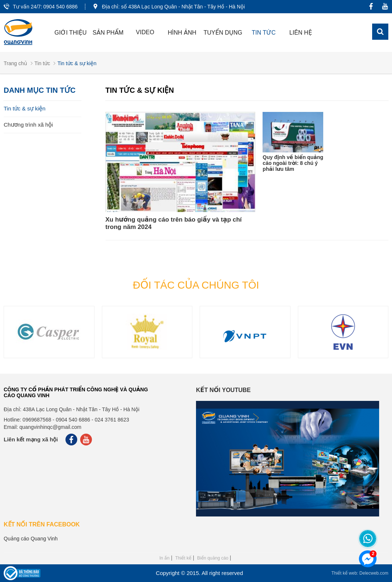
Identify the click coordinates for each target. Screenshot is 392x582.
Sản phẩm (108, 33)
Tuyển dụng (223, 33)
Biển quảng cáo (213, 558)
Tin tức (264, 33)
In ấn (165, 558)
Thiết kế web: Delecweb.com (360, 573)
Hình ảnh (182, 33)
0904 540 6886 (60, 7)
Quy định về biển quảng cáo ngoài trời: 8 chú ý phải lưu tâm (293, 163)
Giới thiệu (71, 33)
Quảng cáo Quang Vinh (31, 539)
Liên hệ (301, 33)
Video (145, 32)
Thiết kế (183, 558)
